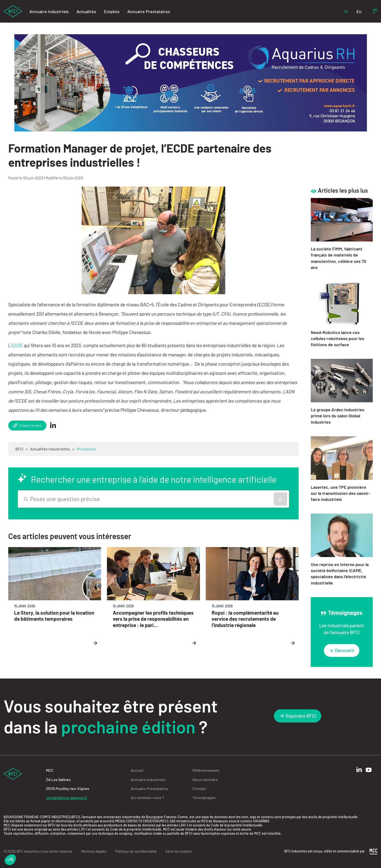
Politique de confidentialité (136, 851)
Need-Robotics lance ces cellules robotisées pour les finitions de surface (338, 338)
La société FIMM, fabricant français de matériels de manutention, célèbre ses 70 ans (338, 258)
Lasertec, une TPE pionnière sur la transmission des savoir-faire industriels (341, 493)
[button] (10, 860)
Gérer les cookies (179, 851)
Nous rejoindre (205, 779)
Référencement (206, 770)
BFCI (19, 449)
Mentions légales (94, 851)
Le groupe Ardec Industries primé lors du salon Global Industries (338, 416)
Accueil (137, 770)
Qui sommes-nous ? (147, 797)
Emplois (112, 11)
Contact (199, 788)
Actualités (86, 11)
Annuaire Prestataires (149, 11)
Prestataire (86, 449)
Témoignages (204, 797)
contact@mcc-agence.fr (67, 797)
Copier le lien (27, 425)
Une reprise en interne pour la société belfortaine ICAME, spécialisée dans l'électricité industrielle (340, 574)
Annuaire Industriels (49, 11)
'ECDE (17, 345)
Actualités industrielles (50, 449)
